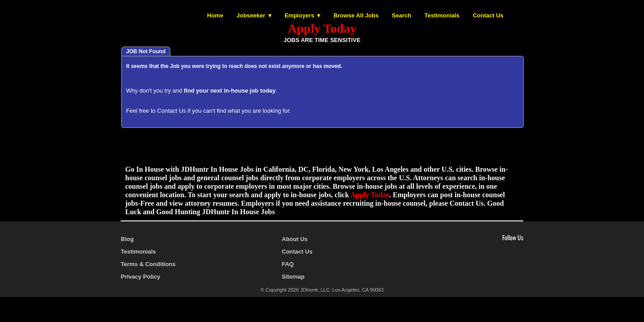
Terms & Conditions (148, 264)
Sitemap (293, 277)
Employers (299, 15)
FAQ (288, 264)
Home (215, 15)
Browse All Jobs (356, 15)
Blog (127, 239)
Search (401, 15)
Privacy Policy (140, 277)
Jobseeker (251, 15)
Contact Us (488, 15)
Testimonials (442, 15)
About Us (295, 239)
